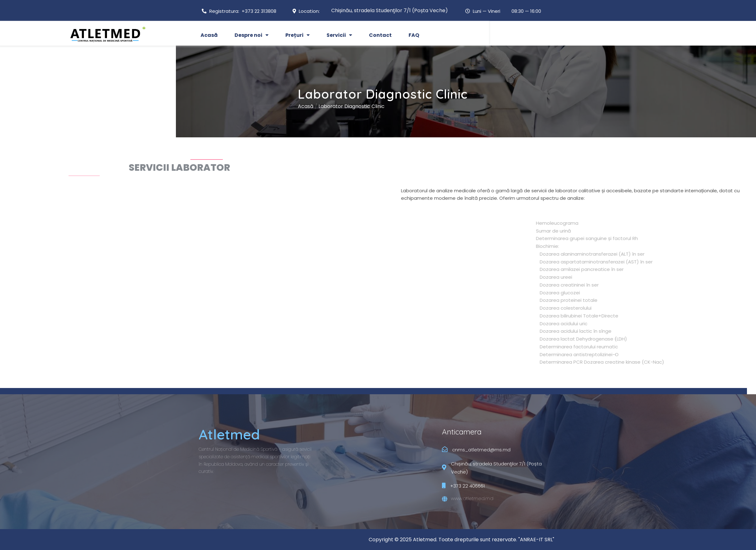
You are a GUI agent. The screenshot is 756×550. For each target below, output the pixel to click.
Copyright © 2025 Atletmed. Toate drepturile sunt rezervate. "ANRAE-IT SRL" (461, 540)
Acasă (59, 106)
